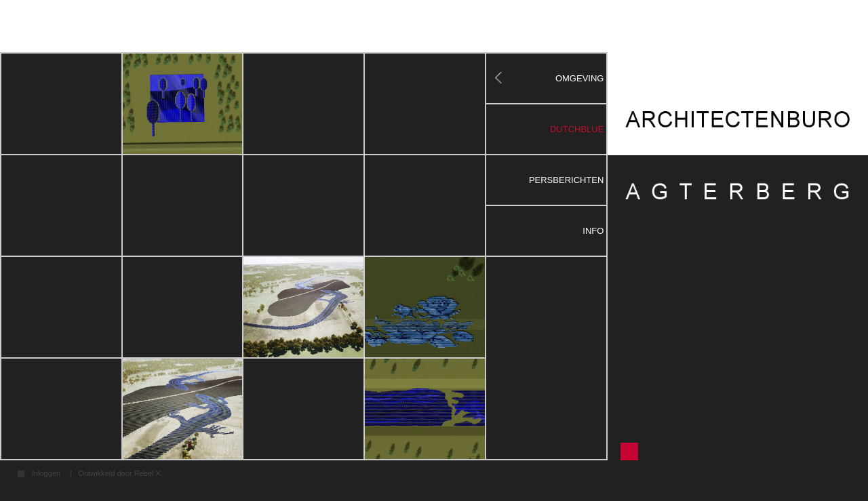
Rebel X (147, 473)
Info (593, 231)
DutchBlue (577, 129)
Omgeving (580, 78)
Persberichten (567, 180)
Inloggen (46, 474)
